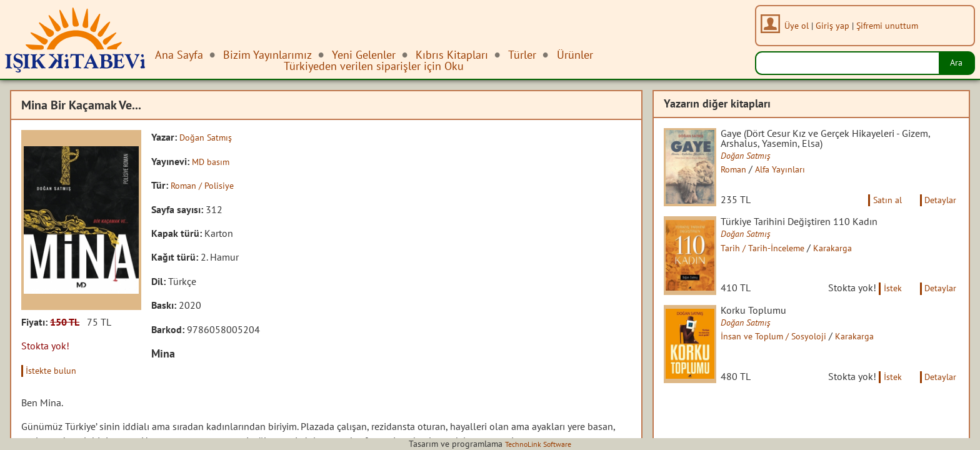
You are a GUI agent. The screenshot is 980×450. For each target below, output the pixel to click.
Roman (744, 172)
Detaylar (938, 211)
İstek (885, 311)
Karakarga (852, 260)
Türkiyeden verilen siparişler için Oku (374, 66)
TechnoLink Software (538, 444)
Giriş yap (836, 25)
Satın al (879, 211)
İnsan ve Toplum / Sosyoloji (788, 360)
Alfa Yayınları (795, 172)
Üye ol (800, 25)
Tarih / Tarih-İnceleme (775, 260)
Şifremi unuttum (891, 25)
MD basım (213, 161)
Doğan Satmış (209, 137)
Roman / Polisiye (206, 185)
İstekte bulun (55, 370)
